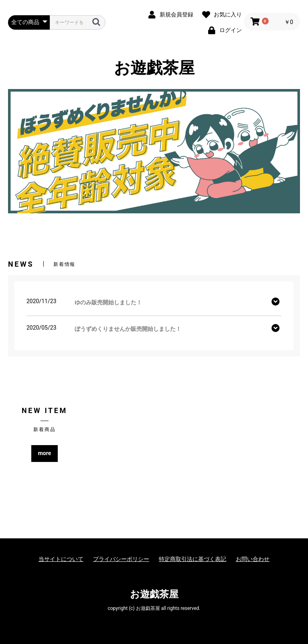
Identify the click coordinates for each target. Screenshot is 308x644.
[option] (154, 151)
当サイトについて (61, 559)
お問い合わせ (253, 559)
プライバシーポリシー (121, 559)
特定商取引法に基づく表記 (192, 559)
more (45, 453)
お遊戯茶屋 (154, 68)
